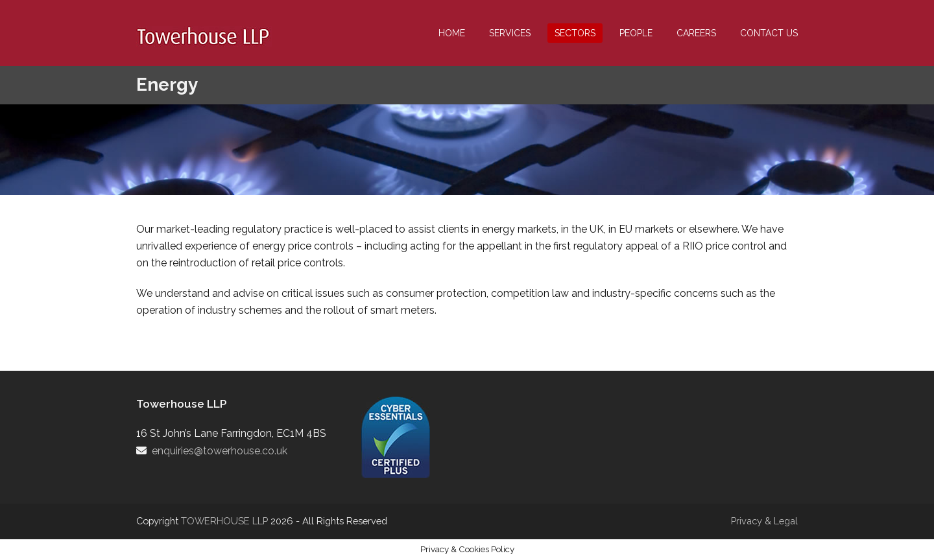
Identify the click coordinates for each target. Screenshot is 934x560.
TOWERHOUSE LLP (226, 521)
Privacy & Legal (764, 521)
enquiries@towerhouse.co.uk (220, 451)
